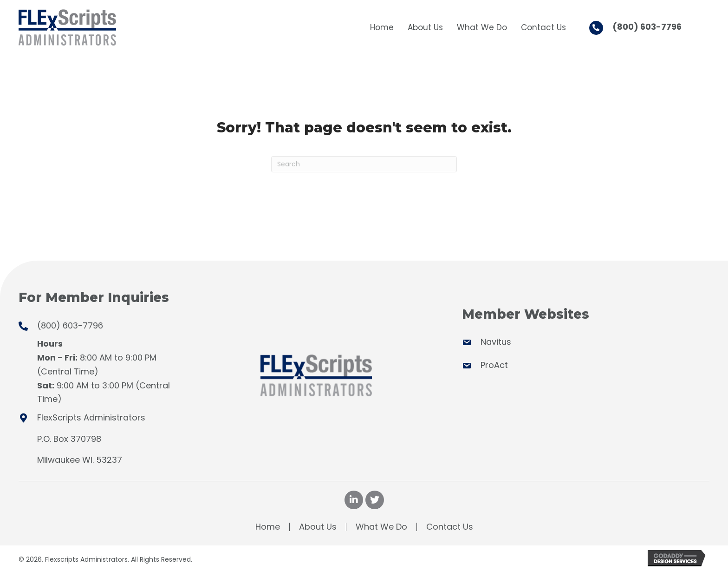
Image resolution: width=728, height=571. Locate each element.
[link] (382, 26)
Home (268, 527)
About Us (318, 527)
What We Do (381, 527)
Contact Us (450, 527)
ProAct (494, 365)
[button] (354, 500)
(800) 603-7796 (647, 27)
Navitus (496, 342)
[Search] (364, 164)
